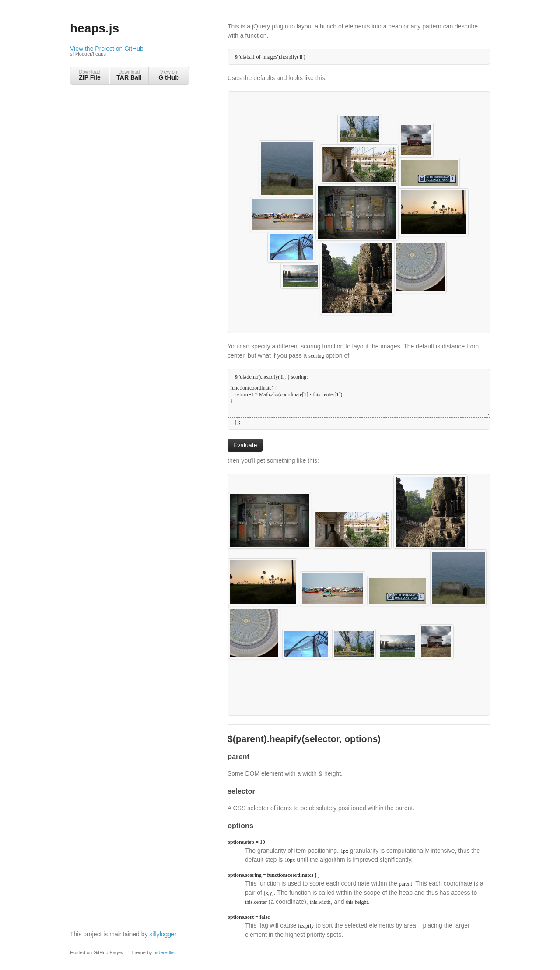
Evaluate (245, 445)
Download (90, 75)
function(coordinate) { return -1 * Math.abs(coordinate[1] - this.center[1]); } (359, 399)
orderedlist (165, 952)
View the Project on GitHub (129, 51)
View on (169, 75)
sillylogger (163, 934)
